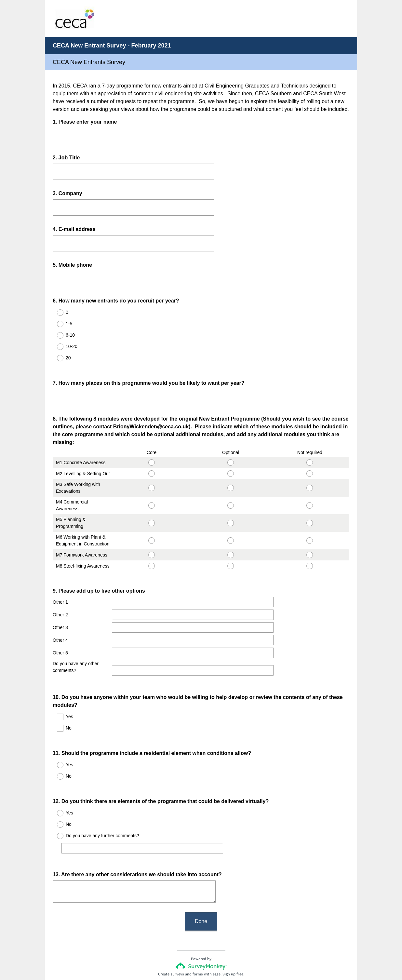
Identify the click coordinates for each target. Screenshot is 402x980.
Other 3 (60, 616)
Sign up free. (233, 937)
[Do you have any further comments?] (144, 817)
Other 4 (60, 628)
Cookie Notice (210, 956)
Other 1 (60, 590)
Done (201, 884)
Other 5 (60, 641)
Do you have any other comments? (76, 655)
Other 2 (60, 603)
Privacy (187, 956)
